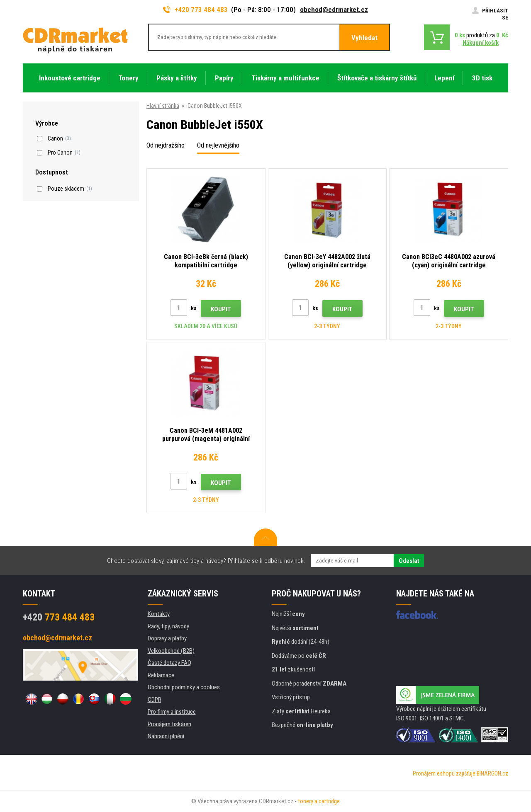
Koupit (221, 309)
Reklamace (161, 675)
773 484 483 (59, 617)
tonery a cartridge (319, 801)
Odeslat (409, 561)
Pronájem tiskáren (169, 724)
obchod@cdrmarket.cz (334, 10)
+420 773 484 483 (195, 10)
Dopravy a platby (167, 638)
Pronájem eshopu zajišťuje (444, 773)
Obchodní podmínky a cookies (184, 687)
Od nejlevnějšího (218, 145)
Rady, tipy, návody (168, 626)
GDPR (155, 700)
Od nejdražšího (166, 145)
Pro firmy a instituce (172, 712)
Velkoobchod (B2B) (171, 651)
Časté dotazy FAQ (169, 663)
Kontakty (159, 614)
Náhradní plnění (166, 736)
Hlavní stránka (163, 106)
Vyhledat (364, 38)
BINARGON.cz (492, 773)
